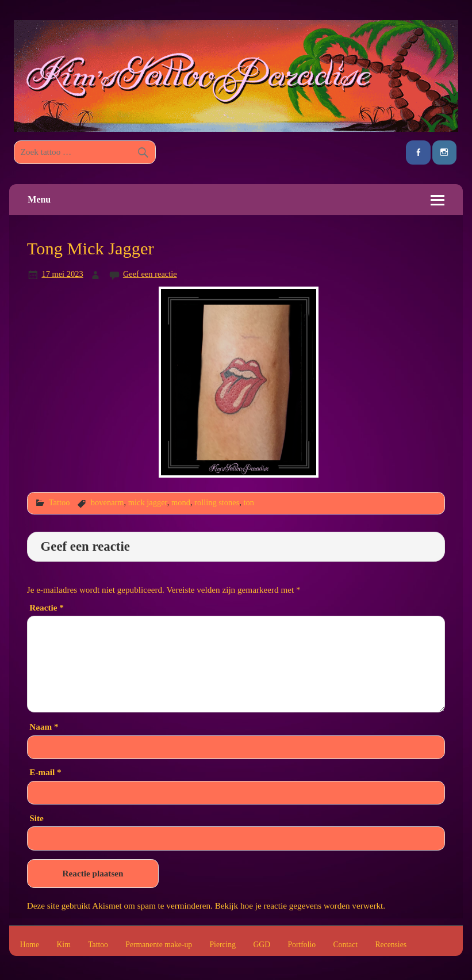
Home (30, 945)
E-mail (45, 772)
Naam (44, 727)
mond (181, 502)
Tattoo (60, 502)
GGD (262, 945)
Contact (345, 945)
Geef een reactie (150, 274)
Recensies (391, 945)
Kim (63, 945)
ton (249, 502)
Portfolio (302, 945)
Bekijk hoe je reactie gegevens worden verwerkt (299, 905)
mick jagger (148, 502)
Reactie (46, 607)
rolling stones (217, 502)
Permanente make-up (159, 945)
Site (36, 818)
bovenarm (108, 502)
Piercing (222, 945)
